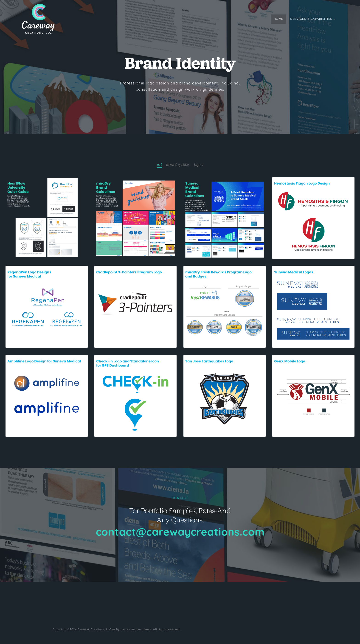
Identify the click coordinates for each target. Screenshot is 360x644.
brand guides (178, 165)
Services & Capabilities (312, 19)
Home (278, 19)
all (159, 165)
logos (198, 165)
